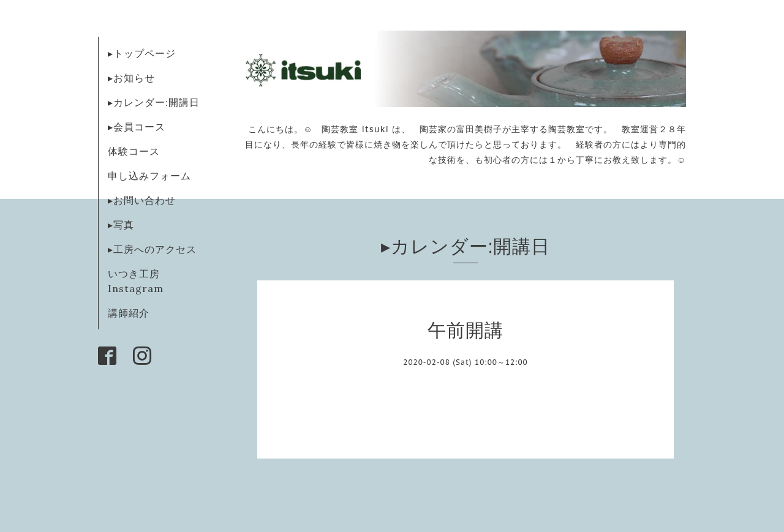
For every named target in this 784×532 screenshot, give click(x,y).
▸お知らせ (131, 78)
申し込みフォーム (149, 176)
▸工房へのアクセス (152, 249)
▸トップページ (142, 53)
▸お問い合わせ (142, 200)
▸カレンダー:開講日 (154, 102)
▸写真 (121, 225)
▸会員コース (137, 127)
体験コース (134, 151)
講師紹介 (129, 313)
